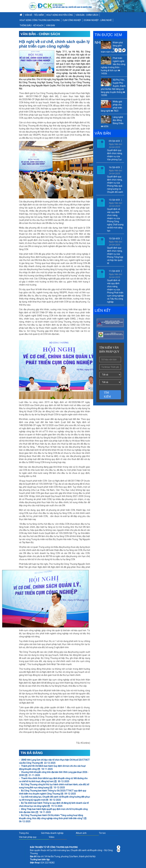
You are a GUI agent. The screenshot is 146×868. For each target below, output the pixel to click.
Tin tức (102, 833)
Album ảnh (81, 833)
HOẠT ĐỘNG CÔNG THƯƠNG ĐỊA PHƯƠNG (40, 20)
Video (52, 837)
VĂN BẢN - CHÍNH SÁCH (87, 15)
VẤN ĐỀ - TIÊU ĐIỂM (34, 15)
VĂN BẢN (50, 25)
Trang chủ (24, 833)
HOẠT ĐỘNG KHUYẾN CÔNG (60, 15)
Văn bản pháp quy (28, 837)
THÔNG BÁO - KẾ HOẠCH (32, 25)
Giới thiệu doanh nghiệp (52, 833)
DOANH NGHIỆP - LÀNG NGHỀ (98, 20)
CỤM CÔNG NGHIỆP (72, 20)
